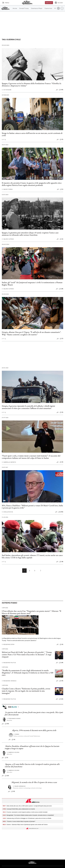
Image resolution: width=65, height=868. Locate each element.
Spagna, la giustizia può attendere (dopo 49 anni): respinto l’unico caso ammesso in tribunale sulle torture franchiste (30, 234)
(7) (62, 339)
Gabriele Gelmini (13, 752)
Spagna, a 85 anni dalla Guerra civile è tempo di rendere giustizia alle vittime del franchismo (32, 765)
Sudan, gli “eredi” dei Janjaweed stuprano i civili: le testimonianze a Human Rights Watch (32, 284)
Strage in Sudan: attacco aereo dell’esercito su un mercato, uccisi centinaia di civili (32, 134)
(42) (61, 90)
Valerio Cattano (8, 239)
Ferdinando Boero (14, 719)
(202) (61, 512)
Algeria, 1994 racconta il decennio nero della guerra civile (34, 730)
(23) (7, 776)
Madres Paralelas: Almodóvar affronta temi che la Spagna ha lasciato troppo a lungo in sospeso (32, 747)
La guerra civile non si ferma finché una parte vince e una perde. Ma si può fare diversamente (34, 713)
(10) (61, 681)
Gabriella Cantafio (9, 462)
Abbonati (49, 3)
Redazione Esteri (8, 644)
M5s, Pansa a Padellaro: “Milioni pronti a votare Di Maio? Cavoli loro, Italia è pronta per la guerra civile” (32, 507)
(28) (61, 289)
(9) (62, 139)
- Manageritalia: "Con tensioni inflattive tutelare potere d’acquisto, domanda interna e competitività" (28, 815)
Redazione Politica (9, 663)
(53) (7, 724)
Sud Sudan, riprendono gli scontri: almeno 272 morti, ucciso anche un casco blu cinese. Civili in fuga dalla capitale (32, 556)
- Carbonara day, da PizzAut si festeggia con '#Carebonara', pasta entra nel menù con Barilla (27, 818)
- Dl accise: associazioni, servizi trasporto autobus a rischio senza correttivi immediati (25, 812)
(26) (61, 699)
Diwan (16, 734)
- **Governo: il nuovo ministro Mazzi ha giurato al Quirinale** (19, 821)
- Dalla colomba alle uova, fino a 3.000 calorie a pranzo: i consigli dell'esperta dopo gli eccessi (27, 806)
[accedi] (59, 3)
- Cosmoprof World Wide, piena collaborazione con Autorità (19, 809)
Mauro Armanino (19, 786)
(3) (62, 239)
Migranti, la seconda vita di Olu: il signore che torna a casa (34, 782)
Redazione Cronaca (9, 681)
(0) (62, 412)
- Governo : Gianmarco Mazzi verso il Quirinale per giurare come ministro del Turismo (25, 825)
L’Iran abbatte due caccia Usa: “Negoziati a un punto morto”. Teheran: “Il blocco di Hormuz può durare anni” (31, 612)
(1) (62, 189)
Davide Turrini (7, 189)
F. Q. (4, 140)
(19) (13, 791)
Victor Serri (7, 90)
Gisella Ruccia (7, 512)
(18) (61, 562)
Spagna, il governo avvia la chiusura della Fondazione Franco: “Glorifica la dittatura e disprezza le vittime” (31, 85)
